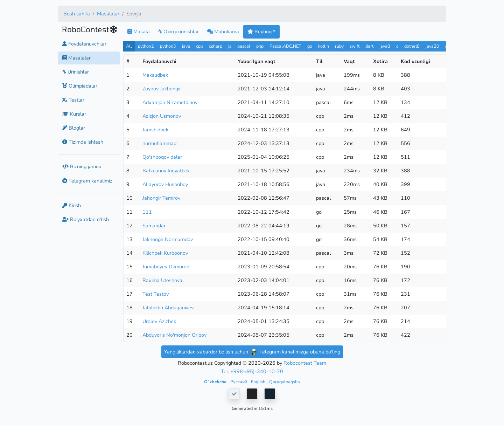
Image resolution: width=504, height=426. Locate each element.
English (259, 382)
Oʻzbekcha (216, 382)
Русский (239, 382)
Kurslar (74, 114)
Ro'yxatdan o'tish (86, 219)
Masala (139, 32)
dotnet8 (412, 46)
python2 (146, 46)
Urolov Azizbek (159, 321)
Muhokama (223, 32)
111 (147, 212)
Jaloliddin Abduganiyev (168, 308)
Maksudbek (155, 75)
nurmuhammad (159, 143)
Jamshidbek (155, 130)
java (186, 46)
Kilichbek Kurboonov (165, 253)
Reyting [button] (260, 32)
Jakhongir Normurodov (168, 239)
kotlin (324, 46)
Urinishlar (76, 72)
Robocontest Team (305, 363)
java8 (385, 46)
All (129, 46)
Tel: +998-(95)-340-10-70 (252, 371)
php (260, 46)
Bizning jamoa (82, 166)
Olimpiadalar (80, 86)
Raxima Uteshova (162, 280)
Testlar (73, 100)
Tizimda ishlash (83, 142)
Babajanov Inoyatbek (166, 171)
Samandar (154, 226)
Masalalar (108, 14)
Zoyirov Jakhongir (162, 89)
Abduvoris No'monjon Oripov (174, 335)
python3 (168, 46)
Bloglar (74, 128)
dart (369, 46)
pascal (244, 46)
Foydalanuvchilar (84, 44)
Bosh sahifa (77, 14)
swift (355, 46)
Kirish (72, 205)
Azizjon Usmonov (162, 116)
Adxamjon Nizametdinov (170, 102)
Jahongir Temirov (161, 198)
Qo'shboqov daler (162, 157)
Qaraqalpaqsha (285, 382)
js (230, 46)
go (310, 46)
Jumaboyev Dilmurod (166, 267)
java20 (432, 46)
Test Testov (156, 294)
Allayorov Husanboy (165, 184)
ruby (339, 46)
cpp (199, 46)
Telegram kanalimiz (87, 181)
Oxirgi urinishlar (178, 32)
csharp (216, 46)
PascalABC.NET (285, 46)
